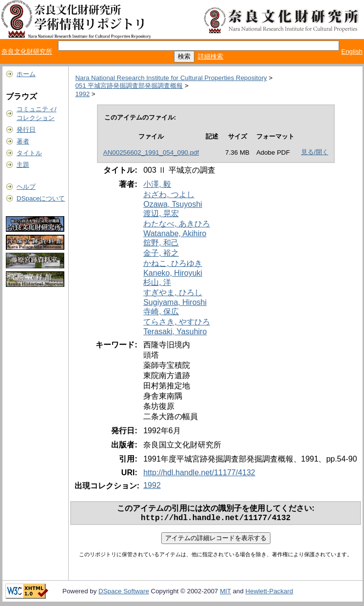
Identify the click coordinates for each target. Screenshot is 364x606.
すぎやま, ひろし (173, 293)
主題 (23, 165)
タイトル (29, 153)
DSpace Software (124, 593)
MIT (225, 593)
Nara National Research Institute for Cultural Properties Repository (171, 78)
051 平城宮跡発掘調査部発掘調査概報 (129, 86)
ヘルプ (26, 187)
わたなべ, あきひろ (177, 224)
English (352, 51)
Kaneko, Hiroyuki (173, 273)
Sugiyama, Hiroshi (175, 302)
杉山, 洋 (157, 282)
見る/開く (315, 152)
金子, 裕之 (161, 253)
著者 (23, 141)
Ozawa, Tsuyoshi (173, 204)
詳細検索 (211, 56)
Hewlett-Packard (269, 593)
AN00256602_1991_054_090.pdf (151, 152)
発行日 (26, 130)
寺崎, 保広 (161, 312)
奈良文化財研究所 (27, 51)
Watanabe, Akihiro (175, 233)
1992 (82, 94)
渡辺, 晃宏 (161, 213)
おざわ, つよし (169, 194)
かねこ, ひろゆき (173, 263)
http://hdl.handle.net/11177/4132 (199, 473)
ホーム (26, 74)
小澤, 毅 (157, 184)
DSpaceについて (41, 198)
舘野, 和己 (161, 243)
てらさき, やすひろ (177, 322)
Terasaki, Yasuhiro (175, 332)
